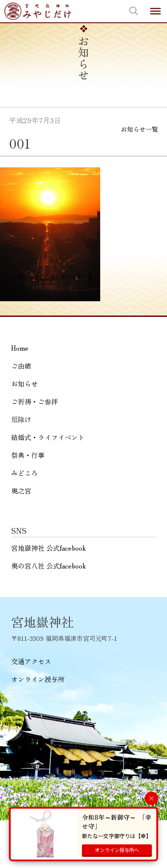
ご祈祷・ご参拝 (35, 401)
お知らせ (24, 384)
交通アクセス (31, 661)
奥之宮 (21, 491)
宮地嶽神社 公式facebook (49, 548)
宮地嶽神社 (38, 11)
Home (20, 348)
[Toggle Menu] (155, 11)
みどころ (24, 473)
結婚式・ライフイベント (48, 437)
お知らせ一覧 (139, 129)
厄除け (21, 419)
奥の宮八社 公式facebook (49, 566)
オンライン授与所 (38, 679)
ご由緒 (21, 366)
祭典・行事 (28, 455)
